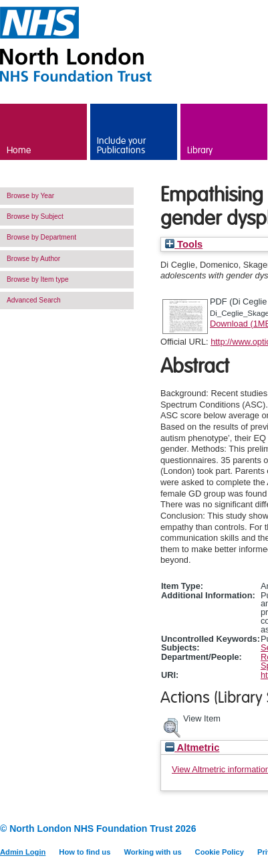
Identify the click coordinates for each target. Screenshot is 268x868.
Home (19, 151)
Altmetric (192, 748)
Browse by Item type (38, 279)
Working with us (152, 852)
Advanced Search (34, 300)
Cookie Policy (220, 852)
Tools (184, 244)
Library (200, 151)
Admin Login (23, 852)
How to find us (85, 852)
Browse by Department (41, 237)
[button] (172, 726)
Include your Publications (121, 146)
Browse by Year (30, 196)
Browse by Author (33, 259)
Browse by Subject (35, 216)
